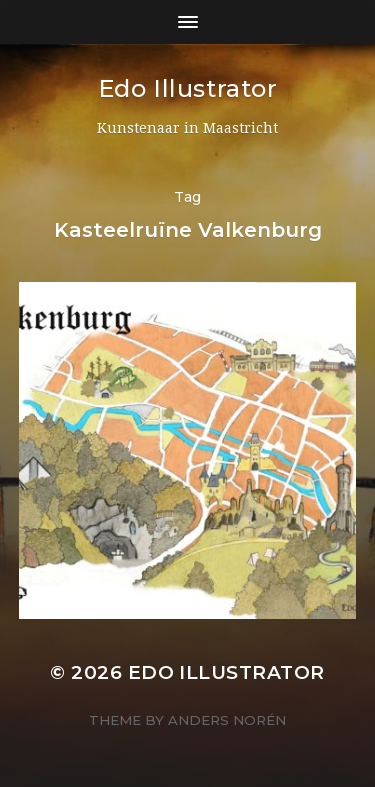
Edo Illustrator (188, 88)
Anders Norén (227, 720)
